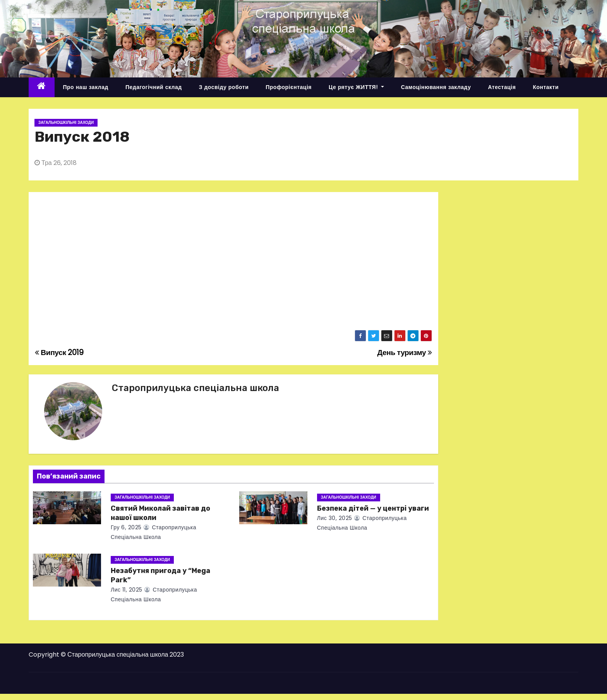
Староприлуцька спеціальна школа (195, 388)
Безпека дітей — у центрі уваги (373, 508)
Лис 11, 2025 (127, 590)
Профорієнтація (289, 87)
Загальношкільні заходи (66, 123)
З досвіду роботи (224, 87)
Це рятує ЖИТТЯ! (356, 87)
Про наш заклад (86, 87)
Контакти (546, 87)
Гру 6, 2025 (126, 527)
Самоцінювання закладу (436, 87)
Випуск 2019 (59, 353)
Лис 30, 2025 (335, 518)
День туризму (404, 353)
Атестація (502, 87)
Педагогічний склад (154, 87)
